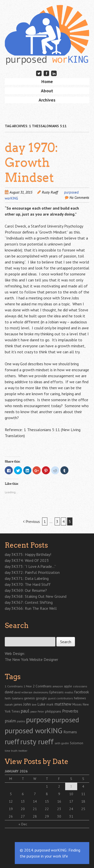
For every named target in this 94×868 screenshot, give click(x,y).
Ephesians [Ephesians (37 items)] (57, 692)
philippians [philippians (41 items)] (53, 711)
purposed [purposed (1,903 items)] (65, 720)
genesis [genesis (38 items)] (29, 698)
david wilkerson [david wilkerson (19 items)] (23, 692)
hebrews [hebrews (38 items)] (80, 698)
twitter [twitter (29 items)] (23, 750)
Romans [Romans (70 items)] (70, 732)
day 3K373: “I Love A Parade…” (30, 566)
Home (47, 81)
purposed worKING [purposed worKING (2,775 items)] (34, 731)
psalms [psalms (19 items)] (21, 721)
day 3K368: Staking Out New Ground (36, 596)
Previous (31, 521)
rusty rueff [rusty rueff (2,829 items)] (37, 742)
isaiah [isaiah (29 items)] (9, 704)
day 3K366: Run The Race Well (31, 608)
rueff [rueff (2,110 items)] (12, 742)
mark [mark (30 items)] (50, 704)
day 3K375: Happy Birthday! (28, 554)
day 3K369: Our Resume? (26, 590)
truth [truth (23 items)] (14, 751)
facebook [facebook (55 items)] (82, 692)
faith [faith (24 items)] (8, 698)
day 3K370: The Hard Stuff (28, 584)
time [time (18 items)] (7, 751)
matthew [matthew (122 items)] (63, 704)
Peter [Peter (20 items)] (41, 712)
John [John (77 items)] (27, 704)
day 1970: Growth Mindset (31, 163)
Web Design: (15, 653)
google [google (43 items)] (41, 698)
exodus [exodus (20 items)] (69, 692)
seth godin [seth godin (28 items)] (62, 743)
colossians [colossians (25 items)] (80, 686)
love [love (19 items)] (34, 705)
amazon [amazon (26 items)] (58, 686)
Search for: (13, 634)
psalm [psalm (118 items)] (10, 721)
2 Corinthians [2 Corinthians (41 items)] (42, 686)
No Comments (79, 198)
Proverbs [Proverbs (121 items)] (70, 711)
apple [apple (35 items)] (68, 686)
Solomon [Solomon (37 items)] (77, 743)
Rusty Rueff (50, 192)
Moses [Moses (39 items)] (77, 704)
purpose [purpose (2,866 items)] (38, 720)
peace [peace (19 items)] (33, 712)
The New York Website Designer (31, 659)
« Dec (23, 824)
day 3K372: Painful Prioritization (32, 572)
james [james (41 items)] (18, 704)
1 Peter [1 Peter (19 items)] (28, 686)
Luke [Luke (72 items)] (41, 704)
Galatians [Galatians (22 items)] (17, 698)
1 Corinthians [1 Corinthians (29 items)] (14, 686)
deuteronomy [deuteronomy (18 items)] (41, 692)
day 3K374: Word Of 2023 (27, 560)
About (47, 91)
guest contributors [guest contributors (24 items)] (60, 698)
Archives (47, 100)
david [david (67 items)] (9, 692)
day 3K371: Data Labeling (27, 578)
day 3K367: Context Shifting (29, 602)
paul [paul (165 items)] (25, 711)
